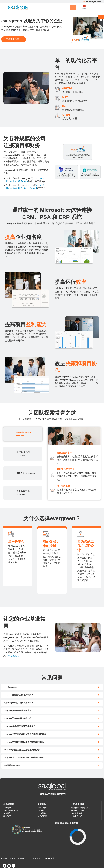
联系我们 (7, 816)
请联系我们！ (15, 656)
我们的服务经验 (78, 810)
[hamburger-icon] (73, 7)
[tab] (23, 434)
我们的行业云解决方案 (80, 808)
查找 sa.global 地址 (12, 810)
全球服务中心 (77, 816)
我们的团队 (42, 810)
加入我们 (7, 813)
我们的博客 (42, 816)
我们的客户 (42, 813)
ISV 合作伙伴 (77, 813)
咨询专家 (7, 808)
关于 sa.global (43, 808)
